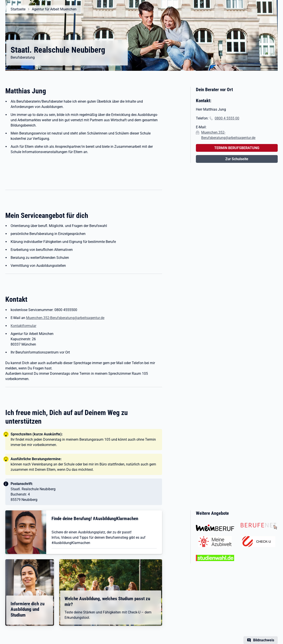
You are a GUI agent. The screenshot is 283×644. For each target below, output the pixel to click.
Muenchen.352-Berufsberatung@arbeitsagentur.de (65, 318)
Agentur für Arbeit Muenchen (54, 9)
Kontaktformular (23, 326)
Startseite (18, 9)
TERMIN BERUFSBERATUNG (237, 148)
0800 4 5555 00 (227, 118)
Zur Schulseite (237, 159)
